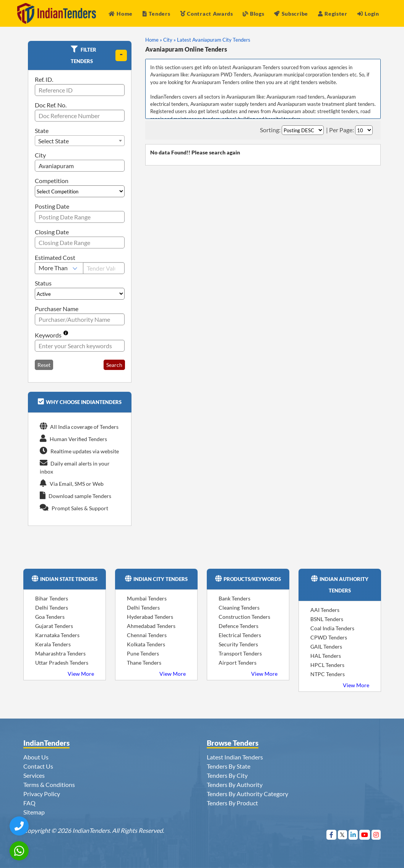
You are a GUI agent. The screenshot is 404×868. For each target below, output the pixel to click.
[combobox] (80, 141)
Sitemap (34, 812)
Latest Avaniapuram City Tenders (214, 40)
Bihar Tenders (52, 598)
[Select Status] (80, 294)
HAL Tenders (326, 656)
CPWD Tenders (329, 637)
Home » (154, 40)
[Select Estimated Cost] (59, 268)
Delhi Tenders (52, 608)
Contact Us (38, 766)
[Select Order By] (303, 130)
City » (170, 40)
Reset (44, 365)
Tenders (157, 14)
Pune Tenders (143, 653)
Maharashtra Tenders (60, 653)
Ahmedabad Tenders (151, 626)
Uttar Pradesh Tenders (62, 663)
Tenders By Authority (235, 784)
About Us (36, 757)
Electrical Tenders (240, 635)
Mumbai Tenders (147, 598)
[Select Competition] (80, 191)
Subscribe (291, 14)
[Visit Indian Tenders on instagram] (376, 835)
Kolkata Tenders (146, 644)
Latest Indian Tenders (235, 757)
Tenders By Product (232, 803)
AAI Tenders (325, 610)
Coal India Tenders (332, 628)
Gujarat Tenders (54, 626)
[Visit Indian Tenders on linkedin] (353, 835)
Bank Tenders (234, 598)
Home (121, 14)
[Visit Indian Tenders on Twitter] (343, 835)
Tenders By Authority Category (247, 794)
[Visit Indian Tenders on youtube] (365, 835)
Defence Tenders (239, 626)
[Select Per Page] (364, 130)
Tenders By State (229, 766)
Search (114, 365)
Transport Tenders (240, 653)
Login (368, 14)
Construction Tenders (244, 617)
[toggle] (121, 55)
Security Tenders (238, 644)
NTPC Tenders (328, 674)
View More (81, 674)
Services (34, 775)
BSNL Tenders (327, 619)
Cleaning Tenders (239, 608)
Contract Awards (207, 14)
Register (333, 14)
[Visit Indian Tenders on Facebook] (332, 835)
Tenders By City (227, 775)
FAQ (29, 803)
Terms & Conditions (49, 784)
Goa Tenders (50, 617)
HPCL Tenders (327, 665)
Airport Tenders (238, 663)
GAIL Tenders (326, 647)
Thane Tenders (144, 663)
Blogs (253, 14)
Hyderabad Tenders (150, 617)
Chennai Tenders (147, 635)
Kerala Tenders (53, 644)
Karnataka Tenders (57, 635)
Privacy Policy (42, 794)
